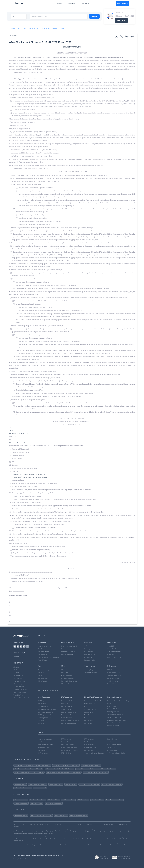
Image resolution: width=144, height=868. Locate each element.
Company (87, 3)
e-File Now (121, 20)
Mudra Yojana (112, 706)
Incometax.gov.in (67, 718)
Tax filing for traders (91, 673)
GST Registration (44, 701)
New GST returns (90, 654)
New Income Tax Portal (69, 715)
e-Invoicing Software (114, 652)
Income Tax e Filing (44, 646)
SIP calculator (43, 750)
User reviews (18, 678)
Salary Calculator (113, 747)
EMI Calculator (43, 742)
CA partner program (45, 670)
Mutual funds (42, 660)
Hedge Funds (89, 712)
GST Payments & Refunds (47, 715)
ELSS (86, 707)
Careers (16, 673)
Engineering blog (19, 681)
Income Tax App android (69, 646)
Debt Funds (88, 715)
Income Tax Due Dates (69, 723)
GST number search (68, 742)
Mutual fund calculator (46, 745)
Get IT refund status (114, 745)
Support (16, 657)
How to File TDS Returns (69, 712)
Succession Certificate (115, 715)
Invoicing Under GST (45, 718)
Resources (73, 3)
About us (16, 667)
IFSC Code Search (67, 745)
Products (60, 3)
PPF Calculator (66, 739)
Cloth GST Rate (113, 681)
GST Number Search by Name (117, 753)
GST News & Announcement (48, 709)
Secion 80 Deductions (69, 652)
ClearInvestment (44, 652)
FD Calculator (89, 745)
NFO (86, 718)
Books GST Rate (113, 684)
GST (86, 646)
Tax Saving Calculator (115, 742)
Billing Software (66, 675)
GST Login (88, 649)
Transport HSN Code (114, 675)
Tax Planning (42, 649)
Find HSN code (112, 739)
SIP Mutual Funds (90, 709)
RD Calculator (89, 742)
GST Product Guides (20, 692)
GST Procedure (43, 707)
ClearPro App (43, 681)
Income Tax (65, 649)
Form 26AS (65, 704)
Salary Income (66, 709)
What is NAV (88, 723)
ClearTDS (110, 654)
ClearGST (111, 646)
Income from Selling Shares (70, 721)
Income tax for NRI (67, 654)
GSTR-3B (41, 723)
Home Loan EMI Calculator (70, 750)
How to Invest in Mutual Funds (94, 701)
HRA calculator (89, 739)
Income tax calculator (46, 739)
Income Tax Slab (67, 701)
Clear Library (18, 684)
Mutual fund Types (90, 704)
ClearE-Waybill (112, 649)
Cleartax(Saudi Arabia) (21, 698)
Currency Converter (91, 750)
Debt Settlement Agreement (117, 720)
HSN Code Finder (113, 670)
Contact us (17, 670)
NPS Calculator (66, 753)
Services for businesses (69, 681)
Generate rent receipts (69, 747)
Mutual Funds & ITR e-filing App (48, 657)
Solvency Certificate (114, 717)
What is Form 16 (66, 707)
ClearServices (43, 654)
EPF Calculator (112, 750)
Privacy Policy (18, 859)
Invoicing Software (67, 678)
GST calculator (43, 753)
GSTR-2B (41, 721)
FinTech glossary (19, 687)
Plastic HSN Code (113, 678)
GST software (89, 652)
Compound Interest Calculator (95, 753)
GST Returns (42, 704)
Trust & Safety (18, 695)
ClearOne (65, 673)
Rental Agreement (114, 723)
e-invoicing (88, 657)
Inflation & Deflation (114, 709)
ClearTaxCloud (43, 678)
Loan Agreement (113, 712)
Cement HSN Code (114, 673)
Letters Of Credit (113, 726)
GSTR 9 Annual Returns (46, 712)
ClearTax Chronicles (20, 689)
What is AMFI (89, 721)
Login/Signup (122, 3)
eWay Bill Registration (115, 657)
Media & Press (18, 675)
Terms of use (30, 859)
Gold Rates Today (90, 747)
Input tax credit (89, 660)
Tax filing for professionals (93, 670)
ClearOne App (66, 684)
